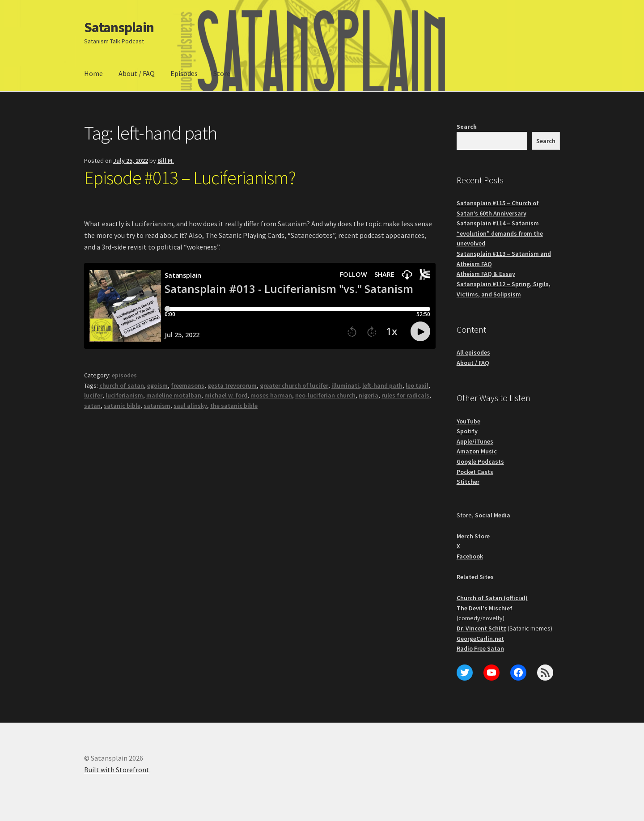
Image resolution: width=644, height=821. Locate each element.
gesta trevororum (232, 385)
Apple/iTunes (475, 441)
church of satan (122, 385)
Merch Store (473, 536)
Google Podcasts (480, 461)
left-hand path (382, 385)
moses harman (271, 395)
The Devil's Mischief (485, 608)
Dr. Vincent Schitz (481, 628)
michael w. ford (226, 395)
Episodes (184, 73)
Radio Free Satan (480, 648)
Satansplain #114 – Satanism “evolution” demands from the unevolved (500, 233)
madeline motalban (174, 395)
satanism (157, 406)
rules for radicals (405, 395)
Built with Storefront (117, 770)
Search (467, 127)
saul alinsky (190, 406)
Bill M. (166, 161)
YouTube (468, 421)
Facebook (470, 556)
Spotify (467, 431)
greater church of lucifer (294, 385)
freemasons (188, 385)
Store (222, 73)
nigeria (369, 395)
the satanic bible (234, 406)
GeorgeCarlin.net (480, 639)
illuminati (345, 385)
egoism (157, 385)
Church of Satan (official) (492, 598)
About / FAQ (137, 73)
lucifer (93, 395)
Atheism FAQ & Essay (486, 274)
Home (93, 73)
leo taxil (417, 385)
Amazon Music (477, 451)
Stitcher (468, 482)
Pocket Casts (475, 472)
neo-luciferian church (325, 395)
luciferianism (124, 395)
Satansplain (119, 27)
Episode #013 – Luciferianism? (190, 178)
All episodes (473, 352)
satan (92, 406)
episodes (124, 375)
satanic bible (122, 406)
